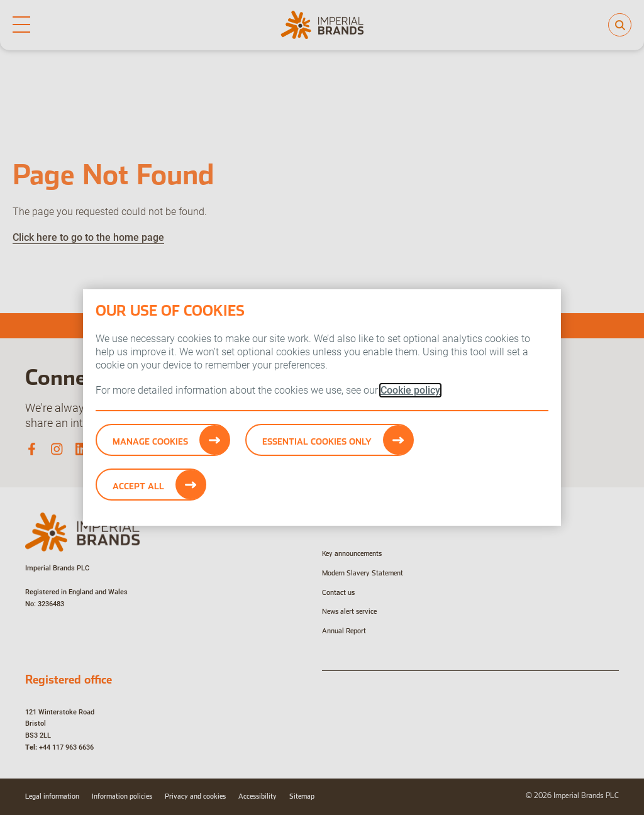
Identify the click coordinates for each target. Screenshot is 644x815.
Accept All (138, 486)
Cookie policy (410, 390)
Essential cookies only (317, 441)
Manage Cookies (150, 441)
